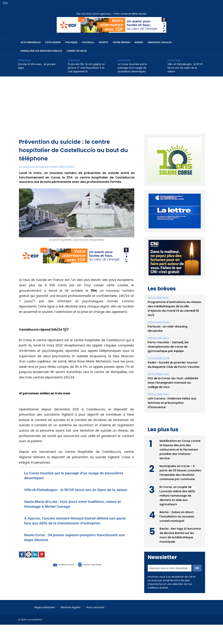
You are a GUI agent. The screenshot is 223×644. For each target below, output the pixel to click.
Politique (71, 42)
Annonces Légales (160, 42)
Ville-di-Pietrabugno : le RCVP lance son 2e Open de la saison (185, 68)
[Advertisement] (111, 103)
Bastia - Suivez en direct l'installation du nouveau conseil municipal (177, 520)
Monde (139, 42)
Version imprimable (95, 574)
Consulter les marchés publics (41, 51)
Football (88, 42)
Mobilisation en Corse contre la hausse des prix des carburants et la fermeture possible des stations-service (180, 453)
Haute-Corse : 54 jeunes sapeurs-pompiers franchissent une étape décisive (67, 547)
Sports (103, 42)
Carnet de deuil (77, 51)
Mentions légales (75, 611)
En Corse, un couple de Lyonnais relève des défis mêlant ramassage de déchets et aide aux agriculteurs (178, 499)
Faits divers (53, 42)
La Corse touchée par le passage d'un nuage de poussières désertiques (132, 68)
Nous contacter (102, 611)
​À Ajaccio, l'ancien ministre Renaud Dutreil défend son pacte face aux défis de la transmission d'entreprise (74, 528)
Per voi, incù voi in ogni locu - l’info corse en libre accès (111, 14)
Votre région (121, 42)
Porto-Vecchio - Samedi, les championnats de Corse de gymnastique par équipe (168, 355)
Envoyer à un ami (57, 574)
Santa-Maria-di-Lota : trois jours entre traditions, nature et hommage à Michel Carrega (72, 509)
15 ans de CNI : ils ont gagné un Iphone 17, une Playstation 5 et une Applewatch (86, 68)
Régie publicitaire (46, 611)
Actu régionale (31, 42)
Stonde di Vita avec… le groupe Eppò (37, 66)
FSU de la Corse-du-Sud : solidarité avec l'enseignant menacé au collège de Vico (174, 391)
